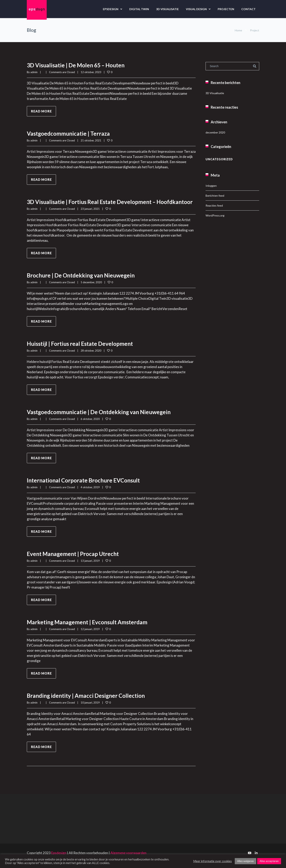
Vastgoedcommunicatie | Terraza (71, 133)
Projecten (226, 9)
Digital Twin (139, 9)
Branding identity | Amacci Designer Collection (90, 701)
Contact (248, 9)
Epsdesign (111, 9)
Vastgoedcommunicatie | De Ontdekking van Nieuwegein (104, 418)
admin (34, 72)
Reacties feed (214, 205)
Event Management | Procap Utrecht (76, 560)
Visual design (196, 9)
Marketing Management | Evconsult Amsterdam (91, 628)
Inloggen (211, 186)
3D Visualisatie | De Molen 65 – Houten (79, 65)
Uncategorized (219, 159)
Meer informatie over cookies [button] (213, 861)
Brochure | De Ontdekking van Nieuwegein (85, 281)
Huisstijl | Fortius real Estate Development (83, 349)
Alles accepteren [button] (269, 861)
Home (238, 30)
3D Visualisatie (167, 9)
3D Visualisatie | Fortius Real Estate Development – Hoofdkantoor (95, 205)
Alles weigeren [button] (245, 861)
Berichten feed (215, 196)
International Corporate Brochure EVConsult (87, 486)
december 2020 (215, 132)
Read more (41, 111)
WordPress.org (215, 215)
